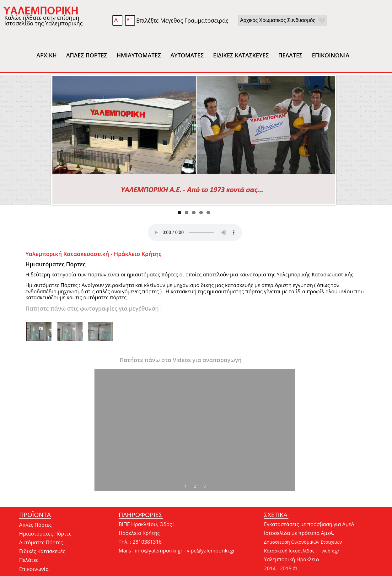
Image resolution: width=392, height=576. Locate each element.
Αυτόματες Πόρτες (41, 542)
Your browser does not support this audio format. (195, 232)
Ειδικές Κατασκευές (42, 551)
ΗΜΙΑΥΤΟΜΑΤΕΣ (139, 55)
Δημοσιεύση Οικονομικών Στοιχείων (303, 542)
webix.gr (330, 551)
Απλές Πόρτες (35, 525)
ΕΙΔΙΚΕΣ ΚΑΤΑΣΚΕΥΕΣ (241, 55)
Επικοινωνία (34, 569)
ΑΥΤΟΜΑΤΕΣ (187, 55)
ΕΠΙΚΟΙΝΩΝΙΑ (331, 55)
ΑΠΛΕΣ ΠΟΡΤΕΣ (87, 55)
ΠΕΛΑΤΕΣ (290, 55)
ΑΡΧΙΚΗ (47, 55)
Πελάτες (29, 560)
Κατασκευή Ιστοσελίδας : (290, 551)
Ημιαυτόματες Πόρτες (45, 534)
